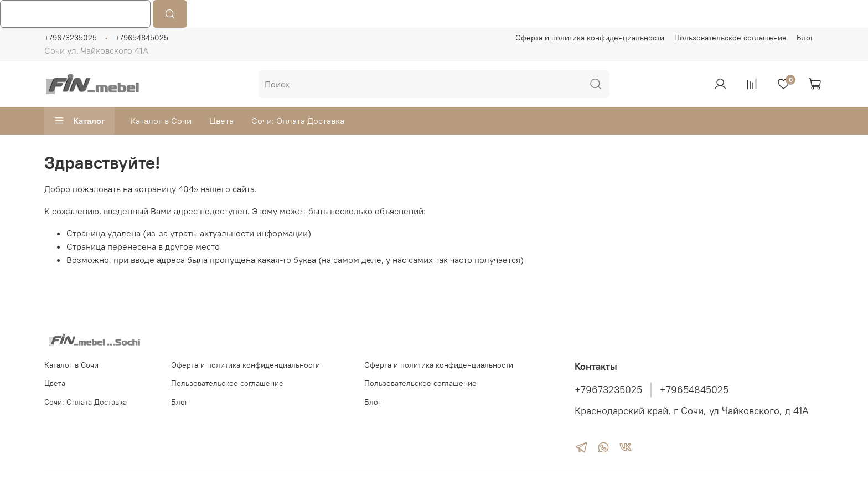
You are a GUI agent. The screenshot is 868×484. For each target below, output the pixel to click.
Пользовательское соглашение (730, 38)
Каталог (79, 121)
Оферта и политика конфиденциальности (590, 38)
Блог (805, 38)
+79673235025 (71, 38)
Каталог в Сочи (161, 121)
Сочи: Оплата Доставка (298, 121)
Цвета (221, 121)
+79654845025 (142, 38)
